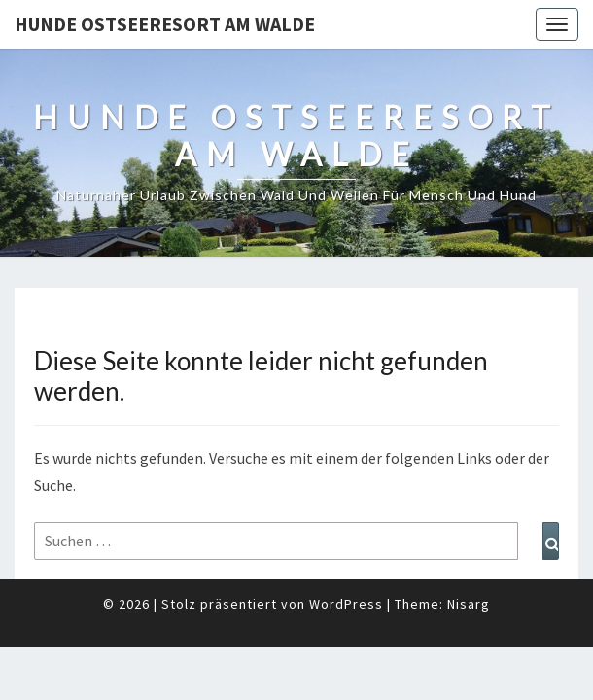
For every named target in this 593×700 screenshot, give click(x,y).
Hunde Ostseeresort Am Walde (165, 24)
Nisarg (469, 604)
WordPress (346, 604)
